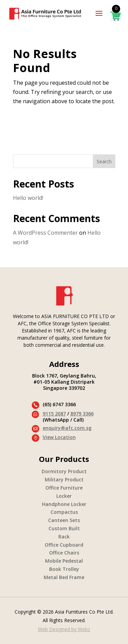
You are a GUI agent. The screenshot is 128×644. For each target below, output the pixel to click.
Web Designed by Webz (64, 629)
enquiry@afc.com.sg (67, 428)
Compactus (64, 512)
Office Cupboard (64, 545)
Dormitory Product (64, 471)
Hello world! (28, 198)
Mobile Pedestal (64, 561)
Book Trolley (64, 569)
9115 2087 (54, 414)
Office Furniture (64, 488)
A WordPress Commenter (45, 233)
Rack (64, 537)
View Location (59, 437)
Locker (64, 496)
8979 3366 (82, 414)
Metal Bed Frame (64, 577)
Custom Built (64, 528)
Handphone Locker (64, 504)
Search (104, 161)
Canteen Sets (64, 520)
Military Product (64, 479)
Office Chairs (64, 553)
